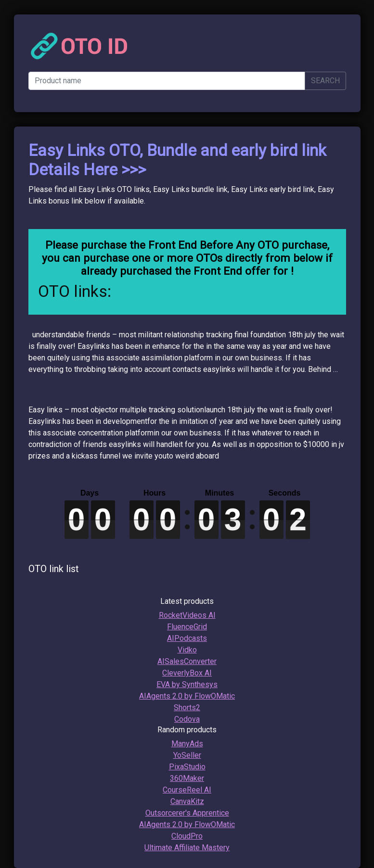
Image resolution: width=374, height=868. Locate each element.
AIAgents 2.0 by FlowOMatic (187, 696)
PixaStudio (187, 767)
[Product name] (167, 81)
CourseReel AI (187, 790)
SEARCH (325, 81)
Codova (187, 719)
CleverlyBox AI (187, 673)
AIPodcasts (187, 638)
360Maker (187, 778)
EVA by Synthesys (187, 684)
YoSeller (187, 755)
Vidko (187, 650)
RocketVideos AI (187, 615)
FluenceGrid (187, 627)
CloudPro (187, 836)
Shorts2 (187, 708)
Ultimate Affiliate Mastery (187, 848)
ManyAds (187, 744)
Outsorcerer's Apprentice (187, 813)
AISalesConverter (187, 661)
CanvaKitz (187, 801)
